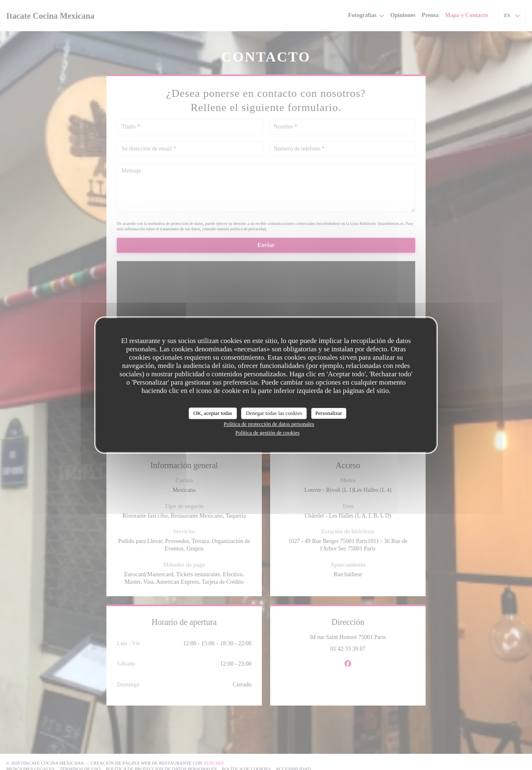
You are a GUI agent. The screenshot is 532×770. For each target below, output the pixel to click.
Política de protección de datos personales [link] (269, 424)
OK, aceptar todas (213, 413)
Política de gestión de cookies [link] (267, 433)
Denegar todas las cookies (274, 413)
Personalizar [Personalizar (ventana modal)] (329, 413)
